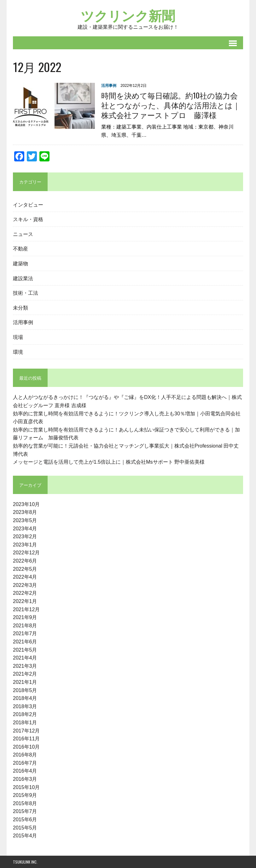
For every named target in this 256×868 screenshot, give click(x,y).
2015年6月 (25, 820)
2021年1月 (25, 682)
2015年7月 (25, 812)
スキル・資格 (28, 219)
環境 (18, 352)
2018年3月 (25, 706)
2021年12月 (26, 609)
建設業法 (23, 278)
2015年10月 (26, 787)
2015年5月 (25, 828)
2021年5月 (25, 650)
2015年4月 (25, 836)
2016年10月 (26, 747)
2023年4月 (25, 529)
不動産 (20, 249)
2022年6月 (25, 561)
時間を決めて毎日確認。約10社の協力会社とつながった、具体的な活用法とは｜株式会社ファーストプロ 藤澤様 (171, 105)
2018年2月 (25, 715)
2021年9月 (25, 617)
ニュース (23, 234)
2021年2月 (25, 674)
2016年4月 (25, 771)
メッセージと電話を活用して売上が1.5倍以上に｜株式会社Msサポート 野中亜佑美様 (109, 462)
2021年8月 (25, 626)
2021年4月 (25, 658)
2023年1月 (25, 545)
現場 (18, 337)
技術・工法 (26, 292)
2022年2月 (25, 593)
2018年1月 (25, 723)
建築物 (20, 263)
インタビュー (28, 204)
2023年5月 (25, 520)
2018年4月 (25, 698)
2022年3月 (25, 585)
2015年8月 (25, 803)
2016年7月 (25, 763)
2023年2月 (25, 537)
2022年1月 (25, 601)
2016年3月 (25, 779)
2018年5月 (25, 690)
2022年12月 (26, 553)
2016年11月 (26, 739)
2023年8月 (25, 512)
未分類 (20, 307)
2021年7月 (25, 634)
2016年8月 (25, 755)
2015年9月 (25, 796)
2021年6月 (25, 642)
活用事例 (109, 86)
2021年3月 (25, 666)
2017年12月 (26, 731)
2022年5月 (25, 569)
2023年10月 (26, 504)
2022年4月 (25, 577)
